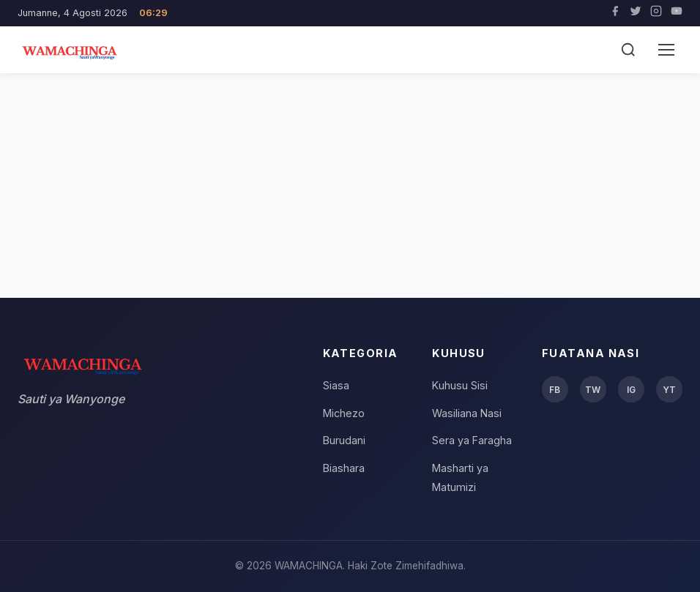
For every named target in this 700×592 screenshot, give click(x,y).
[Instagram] (656, 13)
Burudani (344, 440)
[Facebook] (615, 13)
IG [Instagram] (631, 390)
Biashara (344, 468)
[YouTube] (677, 13)
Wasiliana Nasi (467, 413)
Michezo (344, 413)
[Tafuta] (628, 50)
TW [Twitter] (593, 390)
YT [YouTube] (669, 390)
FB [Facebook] (555, 390)
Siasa (336, 385)
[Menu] (666, 50)
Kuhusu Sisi (460, 385)
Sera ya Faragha (472, 440)
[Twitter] (636, 13)
